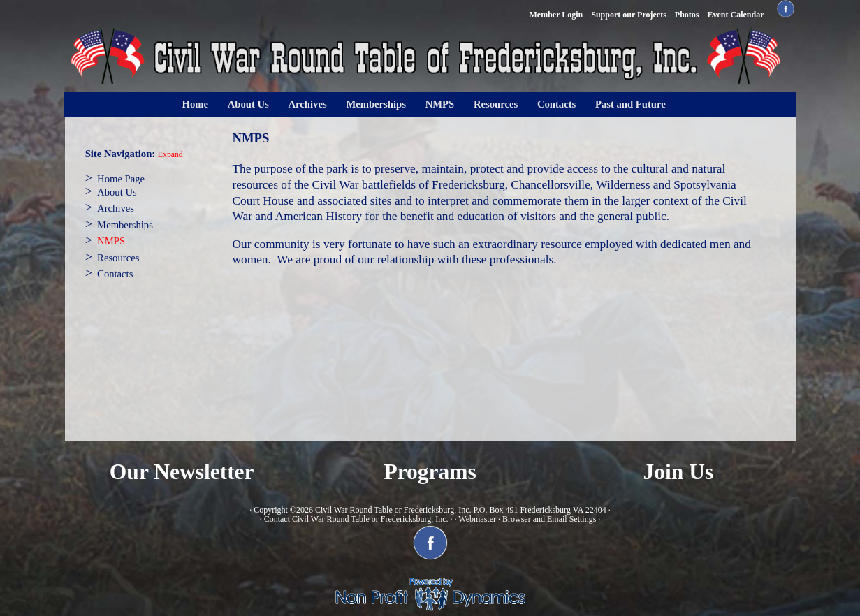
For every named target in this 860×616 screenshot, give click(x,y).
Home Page (121, 179)
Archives (308, 104)
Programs (430, 472)
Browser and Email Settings (549, 519)
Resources (496, 104)
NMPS (440, 104)
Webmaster (477, 519)
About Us (248, 104)
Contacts (556, 104)
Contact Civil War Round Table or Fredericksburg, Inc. (356, 519)
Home (195, 104)
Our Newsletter (182, 472)
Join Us (679, 472)
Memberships (376, 104)
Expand (170, 155)
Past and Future (631, 104)
